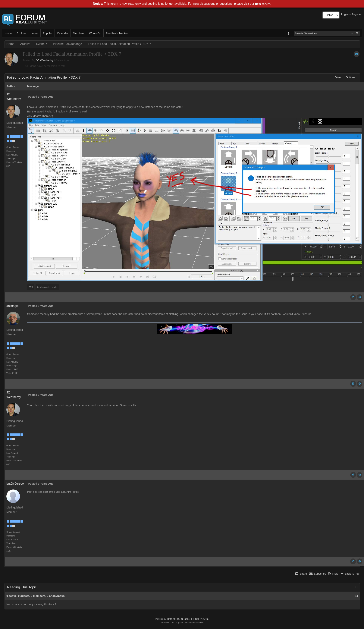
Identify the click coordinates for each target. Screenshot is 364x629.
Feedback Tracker (117, 33)
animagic (12, 306)
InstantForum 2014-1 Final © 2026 (188, 619)
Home (8, 33)
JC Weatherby (45, 60)
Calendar (63, 33)
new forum (263, 4)
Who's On (95, 33)
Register (357, 14)
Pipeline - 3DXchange (68, 44)
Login (345, 14)
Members (79, 33)
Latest (34, 33)
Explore (21, 33)
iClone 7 (42, 44)
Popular (48, 33)
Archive (25, 44)
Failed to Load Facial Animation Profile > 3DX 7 (120, 44)
